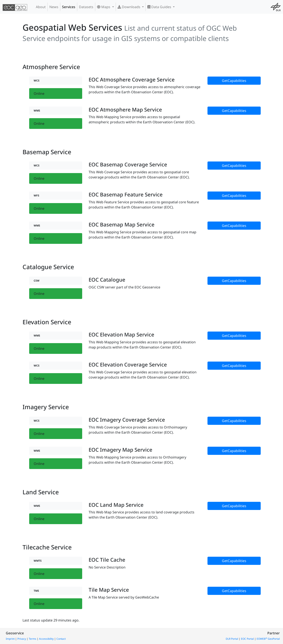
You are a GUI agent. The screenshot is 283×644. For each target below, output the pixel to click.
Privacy (22, 639)
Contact (61, 639)
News (54, 7)
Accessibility (46, 639)
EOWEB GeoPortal (268, 639)
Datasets (86, 7)
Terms (33, 639)
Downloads (129, 7)
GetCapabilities (234, 81)
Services (69, 7)
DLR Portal (232, 639)
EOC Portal (247, 639)
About (41, 7)
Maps (104, 7)
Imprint (10, 639)
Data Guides (160, 7)
